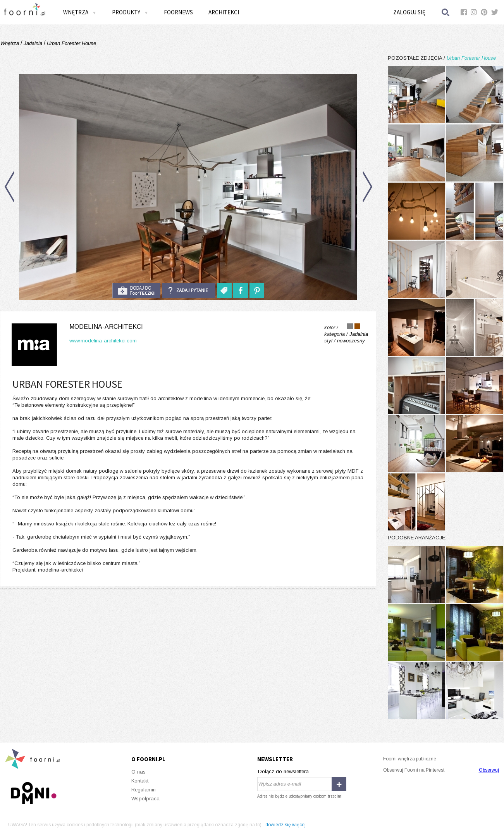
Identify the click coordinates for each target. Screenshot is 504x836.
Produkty (130, 12)
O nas (138, 772)
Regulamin (144, 790)
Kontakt (140, 781)
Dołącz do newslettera (283, 771)
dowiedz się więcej (286, 825)
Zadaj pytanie (189, 290)
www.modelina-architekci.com (103, 341)
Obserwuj (489, 770)
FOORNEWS (178, 12)
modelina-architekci (106, 327)
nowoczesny (351, 341)
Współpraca (145, 799)
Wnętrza (80, 12)
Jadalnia (33, 43)
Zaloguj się (409, 12)
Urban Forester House (71, 43)
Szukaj (446, 12)
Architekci (224, 12)
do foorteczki (136, 290)
